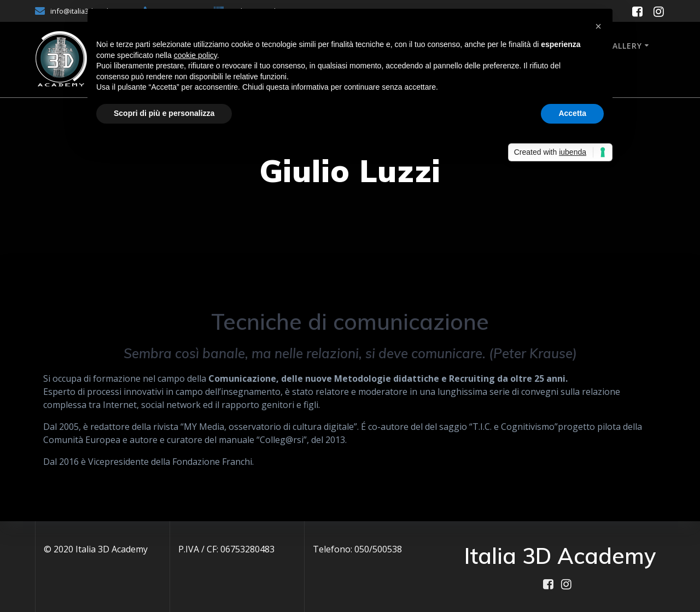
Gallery (624, 46)
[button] (598, 26)
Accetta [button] (572, 113)
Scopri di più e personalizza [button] (164, 113)
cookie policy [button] (196, 55)
